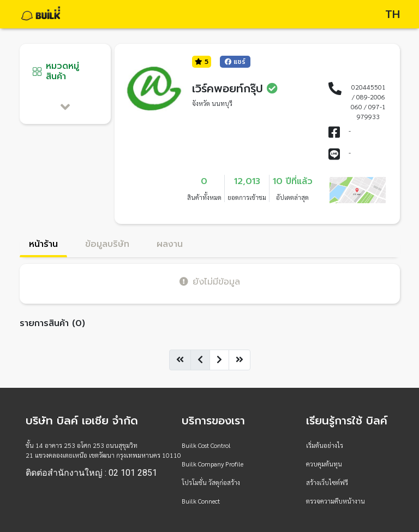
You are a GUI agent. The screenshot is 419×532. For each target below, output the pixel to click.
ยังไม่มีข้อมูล (210, 282)
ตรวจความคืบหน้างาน (336, 501)
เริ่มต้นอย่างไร (325, 445)
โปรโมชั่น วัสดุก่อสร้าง (211, 482)
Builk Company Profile (213, 464)
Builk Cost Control (206, 445)
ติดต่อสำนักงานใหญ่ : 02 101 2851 (91, 473)
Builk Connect (201, 501)
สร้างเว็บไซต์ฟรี (327, 482)
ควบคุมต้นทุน (324, 464)
